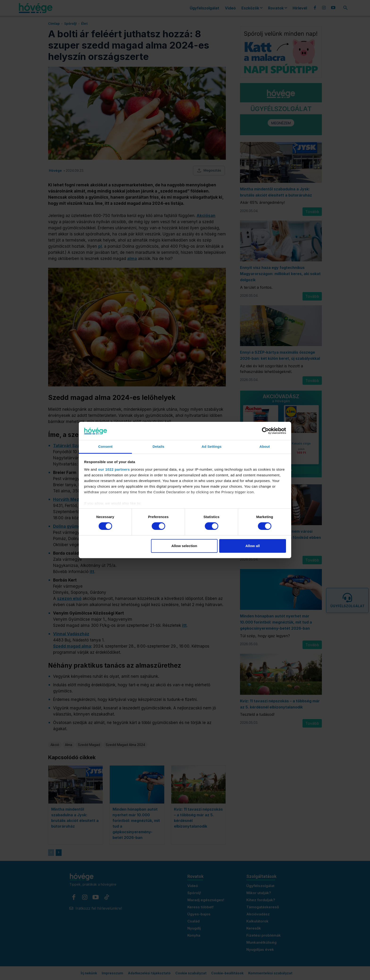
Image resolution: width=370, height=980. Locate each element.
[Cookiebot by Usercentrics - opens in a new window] (265, 431)
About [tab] (265, 446)
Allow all (253, 546)
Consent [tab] (105, 446)
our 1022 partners (114, 469)
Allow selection (184, 546)
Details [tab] (159, 446)
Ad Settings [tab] (211, 446)
